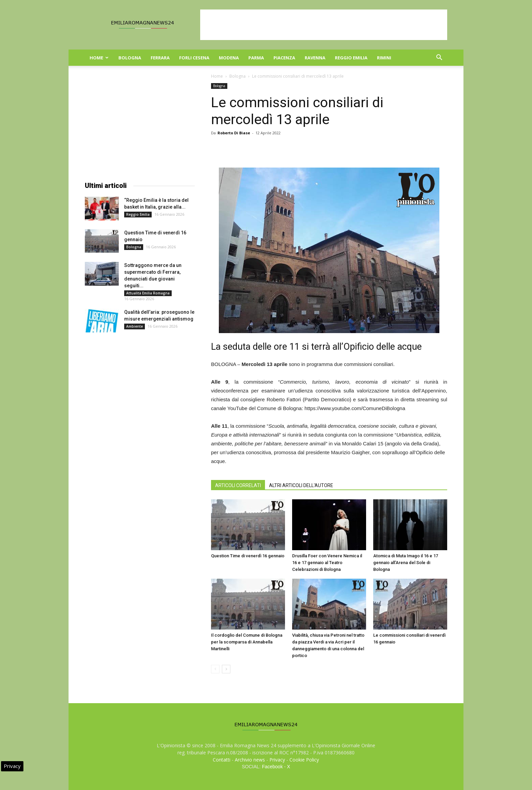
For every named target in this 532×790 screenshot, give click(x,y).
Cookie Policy (304, 760)
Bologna (130, 58)
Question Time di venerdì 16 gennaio (248, 556)
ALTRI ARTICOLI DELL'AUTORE (301, 485)
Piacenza (284, 58)
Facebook (272, 767)
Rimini (384, 58)
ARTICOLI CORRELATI (238, 485)
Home (99, 58)
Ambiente (135, 326)
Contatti (222, 760)
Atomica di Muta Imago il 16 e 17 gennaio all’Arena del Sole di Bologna (406, 563)
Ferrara (160, 58)
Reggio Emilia (351, 58)
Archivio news (250, 760)
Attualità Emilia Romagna (148, 293)
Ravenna (315, 58)
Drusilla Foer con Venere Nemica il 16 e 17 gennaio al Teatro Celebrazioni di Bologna (327, 563)
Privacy (277, 760)
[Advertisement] (324, 25)
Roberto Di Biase (234, 133)
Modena (229, 58)
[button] (439, 58)
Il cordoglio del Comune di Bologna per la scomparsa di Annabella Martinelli (247, 642)
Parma (256, 58)
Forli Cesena (194, 58)
